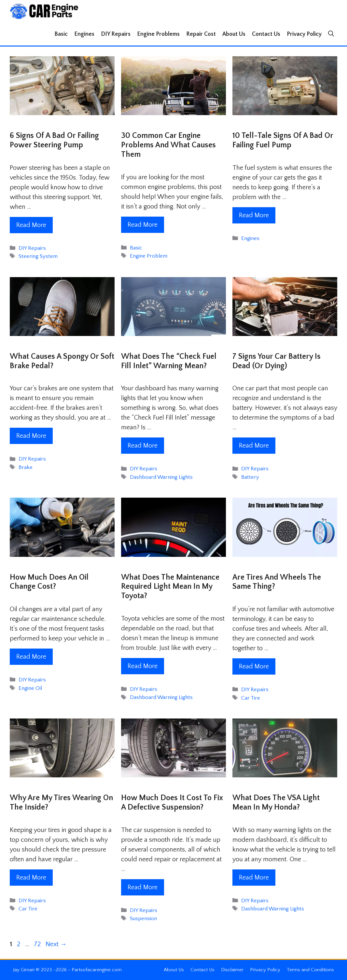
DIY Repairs (116, 34)
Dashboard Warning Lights (161, 477)
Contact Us (266, 34)
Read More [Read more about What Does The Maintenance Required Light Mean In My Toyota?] (143, 666)
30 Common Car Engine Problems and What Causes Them (168, 145)
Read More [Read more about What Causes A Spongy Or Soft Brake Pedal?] (31, 436)
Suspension (143, 919)
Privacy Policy (304, 34)
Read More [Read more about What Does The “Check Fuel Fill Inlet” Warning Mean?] (143, 446)
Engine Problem (149, 256)
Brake (26, 467)
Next (56, 944)
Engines (84, 34)
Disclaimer (232, 970)
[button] (331, 34)
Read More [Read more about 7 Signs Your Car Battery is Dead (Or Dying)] (254, 446)
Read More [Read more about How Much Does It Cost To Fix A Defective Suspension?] (143, 887)
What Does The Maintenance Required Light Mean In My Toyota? (170, 587)
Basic (61, 34)
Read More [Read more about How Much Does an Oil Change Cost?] (31, 657)
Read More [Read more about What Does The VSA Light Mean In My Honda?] (254, 878)
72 (38, 944)
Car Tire (251, 698)
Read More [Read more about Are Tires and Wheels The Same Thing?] (254, 666)
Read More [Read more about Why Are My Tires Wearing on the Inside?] (31, 878)
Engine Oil (30, 688)
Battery (250, 477)
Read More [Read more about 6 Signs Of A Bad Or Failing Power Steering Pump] (31, 225)
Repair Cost (201, 34)
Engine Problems (158, 34)
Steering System (38, 256)
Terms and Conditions (310, 970)
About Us (234, 34)
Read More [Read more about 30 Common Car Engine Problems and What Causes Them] (143, 225)
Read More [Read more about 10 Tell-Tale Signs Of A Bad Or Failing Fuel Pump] (254, 215)
